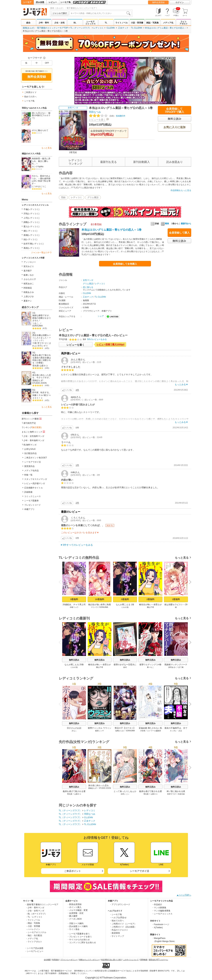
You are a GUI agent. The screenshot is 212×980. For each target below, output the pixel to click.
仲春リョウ (74, 607)
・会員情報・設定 (75, 913)
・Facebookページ (161, 924)
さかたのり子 (30, 279)
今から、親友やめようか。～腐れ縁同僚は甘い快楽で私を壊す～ (41, 180)
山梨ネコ (44, 366)
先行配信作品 (30, 453)
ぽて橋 (181, 667)
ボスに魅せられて (40, 130)
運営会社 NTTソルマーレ (159, 960)
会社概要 (47, 960)
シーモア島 (66, 2)
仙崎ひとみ (119, 731)
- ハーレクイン (33, 929)
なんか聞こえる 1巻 (125, 605)
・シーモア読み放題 (34, 948)
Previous (61, 582)
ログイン (180, 2)
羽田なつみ (95, 112)
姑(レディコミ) (30, 239)
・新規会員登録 (74, 904)
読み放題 (40, 2)
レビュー (53, 2)
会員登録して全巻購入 (125, 264)
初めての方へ (30, 97)
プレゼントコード (32, 505)
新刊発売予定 (30, 423)
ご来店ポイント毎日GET (36, 458)
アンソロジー (30, 262)
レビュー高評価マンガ (35, 483)
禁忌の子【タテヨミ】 (125, 728)
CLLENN (111, 28)
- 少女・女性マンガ (35, 911)
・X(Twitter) (157, 928)
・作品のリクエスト (119, 930)
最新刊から (186, 224)
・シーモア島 (116, 914)
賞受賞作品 (29, 466)
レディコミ (99, 28)
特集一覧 (28, 475)
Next (189, 582)
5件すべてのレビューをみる (78, 545)
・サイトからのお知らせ (78, 940)
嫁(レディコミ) (30, 231)
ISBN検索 (144, 960)
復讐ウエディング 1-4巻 (150, 665)
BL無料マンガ (30, 445)
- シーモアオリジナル (36, 932)
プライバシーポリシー (69, 960)
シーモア (27, 2)
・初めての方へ (117, 921)
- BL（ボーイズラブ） (37, 914)
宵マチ (41, 343)
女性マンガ (73, 108)
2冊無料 (150, 599)
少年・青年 (44, 23)
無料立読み (74, 660)
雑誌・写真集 (153, 23)
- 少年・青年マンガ (35, 908)
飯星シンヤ (100, 731)
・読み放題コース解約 (77, 926)
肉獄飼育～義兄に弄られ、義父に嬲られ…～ (41, 161)
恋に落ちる (88, 287)
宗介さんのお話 (74, 728)
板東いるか (29, 275)
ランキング (32, 427)
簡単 (165, 224)
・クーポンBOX (74, 919)
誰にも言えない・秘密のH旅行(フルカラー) (41, 115)
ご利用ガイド (30, 92)
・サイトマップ (117, 936)
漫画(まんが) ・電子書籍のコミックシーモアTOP (45, 28)
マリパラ (94, 607)
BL (75, 23)
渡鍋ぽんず (37, 380)
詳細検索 (28, 492)
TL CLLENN (137, 28)
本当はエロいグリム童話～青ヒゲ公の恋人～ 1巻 (112, 230)
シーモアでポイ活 (32, 462)
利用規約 (56, 960)
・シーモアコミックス (162, 914)
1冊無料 (176, 599)
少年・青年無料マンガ (34, 440)
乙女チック (123, 28)
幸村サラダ (171, 794)
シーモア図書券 (31, 501)
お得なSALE (30, 449)
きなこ (74, 731)
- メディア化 (32, 939)
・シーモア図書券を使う (78, 934)
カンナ (35, 166)
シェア (101, 316)
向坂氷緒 (181, 794)
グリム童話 (93, 197)
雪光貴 (35, 366)
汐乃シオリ (43, 346)
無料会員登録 (158, 2)
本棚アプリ (29, 509)
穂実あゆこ (29, 284)
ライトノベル (122, 23)
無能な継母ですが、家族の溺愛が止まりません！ (42, 318)
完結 (63, 197)
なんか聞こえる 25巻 (74, 665)
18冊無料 (99, 599)
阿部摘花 (28, 288)
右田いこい (125, 794)
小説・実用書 (137, 23)
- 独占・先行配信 (34, 935)
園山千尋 (150, 607)
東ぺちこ (150, 667)
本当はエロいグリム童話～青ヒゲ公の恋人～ (166, 28)
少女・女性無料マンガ (34, 436)
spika (41, 166)
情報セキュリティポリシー (89, 960)
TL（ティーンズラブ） (81, 28)
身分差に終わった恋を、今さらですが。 (42, 376)
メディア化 (168, 23)
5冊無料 (125, 599)
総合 (28, 23)
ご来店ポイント (73, 871)
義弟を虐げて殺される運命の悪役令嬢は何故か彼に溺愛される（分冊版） (42, 359)
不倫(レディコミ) (31, 209)
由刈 (125, 667)
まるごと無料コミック (34, 432)
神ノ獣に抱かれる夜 (176, 791)
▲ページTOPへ (184, 895)
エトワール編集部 (154, 731)
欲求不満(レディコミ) (34, 244)
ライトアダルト (184, 23)
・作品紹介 (157, 904)
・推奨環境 (115, 933)
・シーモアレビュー (34, 951)
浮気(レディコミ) (31, 214)
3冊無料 (74, 599)
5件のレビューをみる (97, 339)
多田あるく (172, 667)
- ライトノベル (33, 920)
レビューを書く (97, 120)
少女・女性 (59, 23)
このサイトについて (131, 960)
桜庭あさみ (29, 292)
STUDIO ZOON (39, 383)
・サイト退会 (73, 929)
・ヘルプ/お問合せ (118, 918)
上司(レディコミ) (31, 218)
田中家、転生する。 (42, 392)
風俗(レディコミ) (31, 248)
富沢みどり (29, 266)
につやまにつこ (39, 186)
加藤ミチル (37, 395)
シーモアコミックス (90, 23)
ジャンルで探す (60, 13)
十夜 (34, 343)
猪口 (46, 395)
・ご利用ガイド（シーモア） (123, 924)
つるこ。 (36, 323)
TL (106, 23)
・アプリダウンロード (120, 904)
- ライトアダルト (34, 942)
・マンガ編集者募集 (161, 911)
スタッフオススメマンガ (36, 479)
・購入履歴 (72, 916)
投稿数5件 (107, 116)
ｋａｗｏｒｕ (42, 397)
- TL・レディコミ (34, 917)
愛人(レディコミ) (31, 227)
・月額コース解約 (75, 923)
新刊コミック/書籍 (32, 419)
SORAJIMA (38, 326)
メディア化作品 (31, 471)
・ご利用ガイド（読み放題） (123, 927)
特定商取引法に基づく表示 (111, 960)
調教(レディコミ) (31, 222)
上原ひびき (29, 297)
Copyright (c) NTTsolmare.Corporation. (106, 978)
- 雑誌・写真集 (33, 923)
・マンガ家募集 (159, 908)
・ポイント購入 (74, 907)
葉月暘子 (28, 271)
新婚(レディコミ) (31, 235)
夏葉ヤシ (28, 301)
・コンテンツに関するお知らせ (81, 943)
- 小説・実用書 (33, 926)
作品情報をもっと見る (181, 190)
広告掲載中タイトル (34, 488)
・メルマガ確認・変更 (77, 910)
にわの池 (125, 607)
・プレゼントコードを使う (79, 937)
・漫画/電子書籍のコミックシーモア (42, 904)
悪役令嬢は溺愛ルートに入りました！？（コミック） (42, 338)
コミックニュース (32, 496)
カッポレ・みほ (176, 731)
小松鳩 (142, 731)
